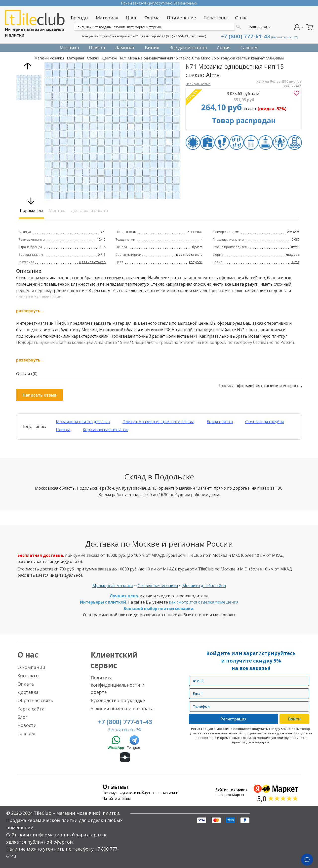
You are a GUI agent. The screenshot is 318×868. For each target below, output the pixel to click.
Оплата (26, 684)
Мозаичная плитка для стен (83, 422)
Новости (27, 725)
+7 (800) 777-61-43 (175, 36)
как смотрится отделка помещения (204, 602)
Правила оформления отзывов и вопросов (260, 386)
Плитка (63, 430)
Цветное (110, 58)
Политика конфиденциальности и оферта (118, 685)
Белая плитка (220, 422)
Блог (22, 717)
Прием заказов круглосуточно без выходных (159, 3)
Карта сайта (31, 709)
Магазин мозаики (49, 58)
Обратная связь (35, 700)
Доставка (28, 692)
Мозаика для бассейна (204, 586)
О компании (31, 667)
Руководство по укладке (118, 700)
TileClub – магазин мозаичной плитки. (77, 813)
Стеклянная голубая (264, 422)
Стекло (93, 58)
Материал (75, 58)
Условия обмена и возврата (122, 709)
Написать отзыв (198, 84)
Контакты (28, 675)
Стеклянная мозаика (158, 586)
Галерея (26, 733)
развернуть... (30, 311)
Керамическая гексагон (105, 430)
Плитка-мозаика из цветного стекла (158, 422)
